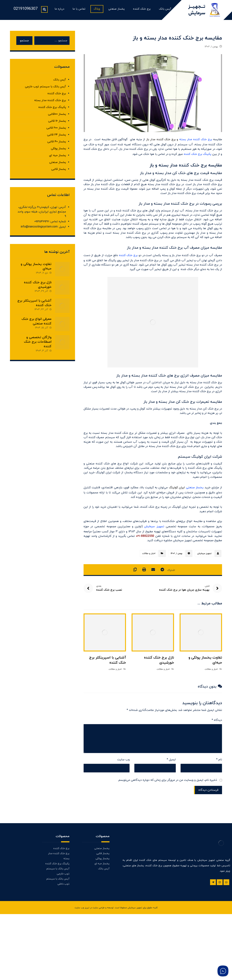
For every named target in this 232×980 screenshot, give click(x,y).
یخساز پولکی (58, 150)
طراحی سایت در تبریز (95, 974)
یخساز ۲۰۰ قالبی (56, 130)
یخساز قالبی (59, 171)
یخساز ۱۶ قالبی (57, 123)
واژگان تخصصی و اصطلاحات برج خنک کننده (38, 350)
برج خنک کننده (57, 95)
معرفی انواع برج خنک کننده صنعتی (37, 330)
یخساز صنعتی (58, 164)
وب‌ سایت (123, 818)
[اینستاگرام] (220, 942)
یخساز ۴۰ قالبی (57, 143)
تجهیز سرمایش (204, 608)
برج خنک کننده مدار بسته (196, 143)
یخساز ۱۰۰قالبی (57, 116)
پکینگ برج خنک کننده (52, 109)
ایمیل (171, 818)
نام (219, 818)
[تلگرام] (213, 942)
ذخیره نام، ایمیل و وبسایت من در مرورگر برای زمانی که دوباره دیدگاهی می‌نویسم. (167, 839)
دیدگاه (217, 776)
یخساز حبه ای (58, 157)
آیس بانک (60, 82)
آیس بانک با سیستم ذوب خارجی (45, 88)
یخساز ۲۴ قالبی (57, 137)
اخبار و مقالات (149, 608)
